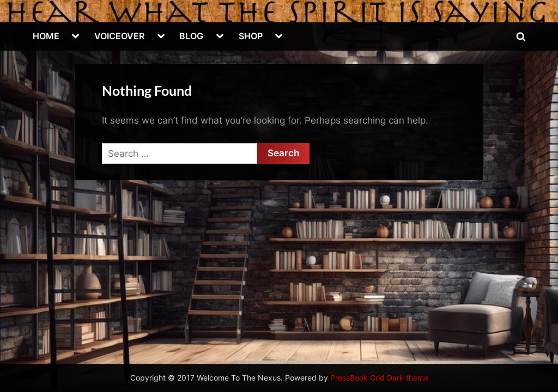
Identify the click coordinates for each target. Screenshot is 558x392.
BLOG (191, 36)
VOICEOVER (119, 36)
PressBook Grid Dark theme (379, 378)
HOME (46, 36)
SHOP (251, 36)
